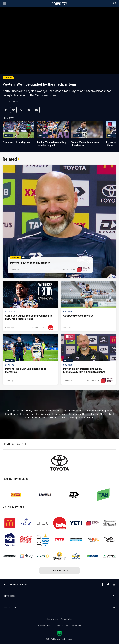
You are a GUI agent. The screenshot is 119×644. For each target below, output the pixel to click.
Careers (41, 626)
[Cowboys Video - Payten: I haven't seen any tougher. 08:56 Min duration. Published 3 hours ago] (59, 221)
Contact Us (58, 626)
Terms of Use (52, 619)
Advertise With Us (73, 626)
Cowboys (8, 78)
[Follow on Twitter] (108, 584)
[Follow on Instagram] (114, 584)
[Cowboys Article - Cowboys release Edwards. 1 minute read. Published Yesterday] (89, 306)
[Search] (115, 3)
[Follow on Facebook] (102, 584)
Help (49, 626)
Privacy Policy (66, 619)
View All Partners (60, 570)
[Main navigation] (4, 3)
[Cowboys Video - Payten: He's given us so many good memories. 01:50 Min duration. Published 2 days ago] (30, 359)
